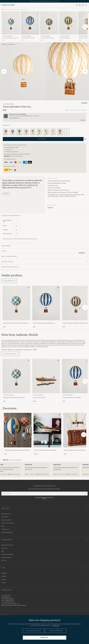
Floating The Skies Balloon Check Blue (10, 38)
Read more (83, 120)
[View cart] (83, 5)
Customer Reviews (6, 557)
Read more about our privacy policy (44, 498)
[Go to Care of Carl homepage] (8, 5)
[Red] (26, 132)
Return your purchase (7, 554)
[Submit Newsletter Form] (85, 494)
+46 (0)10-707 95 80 (9, 602)
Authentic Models (7, 36)
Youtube (4, 579)
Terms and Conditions (7, 523)
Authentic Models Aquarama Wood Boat (45, 450)
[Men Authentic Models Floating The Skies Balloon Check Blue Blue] (11, 23)
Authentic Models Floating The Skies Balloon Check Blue (16, 323)
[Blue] (13, 132)
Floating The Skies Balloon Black (47, 38)
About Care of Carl (7, 520)
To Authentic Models (11, 354)
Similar (12, 275)
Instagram (4, 573)
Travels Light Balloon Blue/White (28, 38)
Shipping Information (7, 545)
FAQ (3, 551)
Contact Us (5, 548)
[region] (44, 470)
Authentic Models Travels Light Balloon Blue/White (44, 323)
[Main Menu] (86, 5)
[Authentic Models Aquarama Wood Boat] (47, 449)
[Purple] (53, 132)
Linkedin (4, 582)
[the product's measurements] (44, 228)
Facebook (4, 576)
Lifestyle (5, 44)
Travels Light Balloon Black (65, 38)
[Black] (6, 132)
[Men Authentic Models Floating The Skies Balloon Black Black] (49, 23)
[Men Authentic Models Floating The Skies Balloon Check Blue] (18, 430)
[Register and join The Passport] (44, 116)
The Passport (5, 517)
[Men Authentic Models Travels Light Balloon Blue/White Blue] (30, 23)
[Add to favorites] (28, 288)
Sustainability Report (7, 532)
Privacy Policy (5, 529)
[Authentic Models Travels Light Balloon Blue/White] (46, 321)
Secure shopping (6, 514)
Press (3, 526)
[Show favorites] (80, 5)
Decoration (12, 44)
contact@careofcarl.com (12, 604)
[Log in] (77, 5)
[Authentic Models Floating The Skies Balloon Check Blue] (16, 321)
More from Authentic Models (20, 335)
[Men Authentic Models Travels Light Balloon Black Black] (68, 23)
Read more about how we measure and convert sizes (19, 239)
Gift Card (4, 561)
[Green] (33, 132)
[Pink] (46, 132)
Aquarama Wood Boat (39, 398)
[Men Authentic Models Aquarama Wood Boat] (46, 376)
